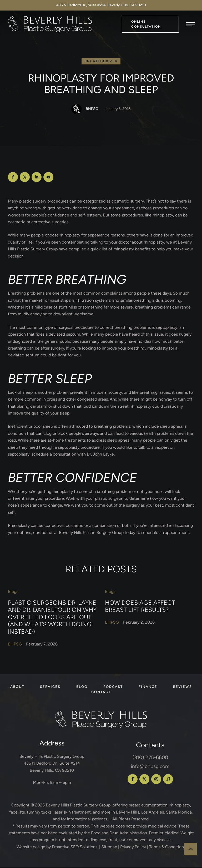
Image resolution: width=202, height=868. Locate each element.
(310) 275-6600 (150, 758)
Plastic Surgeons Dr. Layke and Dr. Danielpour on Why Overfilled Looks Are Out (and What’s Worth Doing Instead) (52, 618)
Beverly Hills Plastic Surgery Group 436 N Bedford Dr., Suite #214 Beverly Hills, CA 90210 (52, 764)
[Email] (48, 178)
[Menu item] (17, 688)
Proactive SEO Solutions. (75, 847)
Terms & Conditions (167, 847)
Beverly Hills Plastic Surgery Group (78, 806)
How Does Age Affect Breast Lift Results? (140, 607)
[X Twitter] (25, 178)
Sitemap (109, 847)
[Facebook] (13, 178)
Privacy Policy (133, 847)
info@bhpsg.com (150, 767)
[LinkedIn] (37, 178)
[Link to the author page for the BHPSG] (77, 110)
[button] (150, 24)
